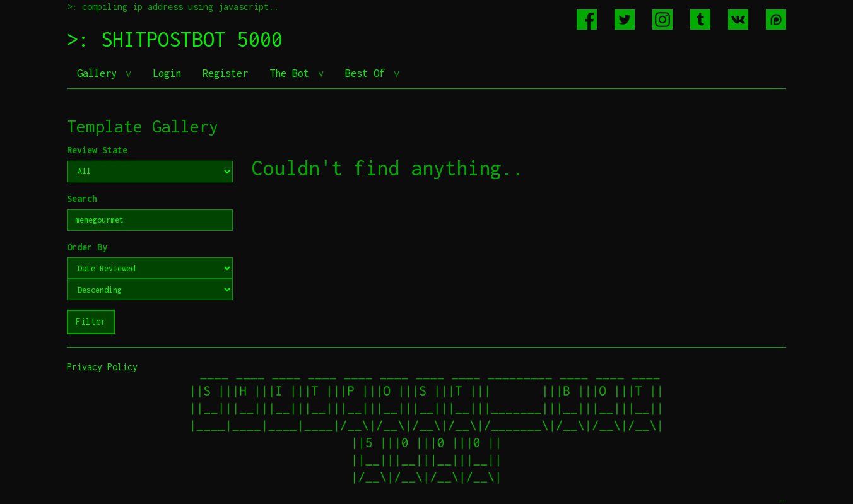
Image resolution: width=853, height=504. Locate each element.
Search (82, 198)
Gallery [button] (100, 73)
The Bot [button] (292, 73)
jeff (782, 501)
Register (225, 73)
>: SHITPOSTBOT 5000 (175, 39)
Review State (97, 150)
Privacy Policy (102, 367)
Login (167, 73)
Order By (87, 247)
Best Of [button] (368, 73)
